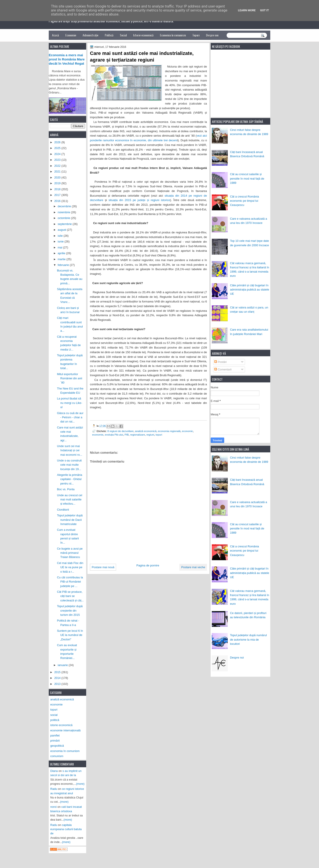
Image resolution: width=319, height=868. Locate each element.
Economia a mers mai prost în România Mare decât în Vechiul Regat (67, 59)
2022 (58, 166)
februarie (64, 265)
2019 (58, 183)
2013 (58, 684)
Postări (220, 362)
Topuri (196, 35)
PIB (127, 435)
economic (187, 431)
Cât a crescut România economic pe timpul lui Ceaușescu (244, 201)
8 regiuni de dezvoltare (121, 431)
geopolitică (57, 746)
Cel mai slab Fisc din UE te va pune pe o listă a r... (70, 567)
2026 (58, 142)
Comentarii (223, 369)
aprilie (62, 253)
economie (98, 435)
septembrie (65, 224)
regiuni (150, 435)
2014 (58, 678)
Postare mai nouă (103, 567)
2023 (58, 160)
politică (55, 720)
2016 (58, 201)
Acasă (55, 35)
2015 (58, 672)
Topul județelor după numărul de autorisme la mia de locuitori (248, 639)
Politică (109, 35)
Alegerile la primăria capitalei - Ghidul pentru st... (70, 479)
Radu (54, 789)
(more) (80, 784)
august (62, 230)
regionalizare (138, 435)
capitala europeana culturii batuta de (66, 829)
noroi (53, 807)
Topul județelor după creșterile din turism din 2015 (70, 610)
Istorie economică (143, 35)
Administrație (90, 35)
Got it (265, 10)
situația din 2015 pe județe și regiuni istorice (139, 200)
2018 (58, 189)
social (54, 715)
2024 (58, 154)
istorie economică (61, 725)
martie (62, 259)
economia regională (169, 431)
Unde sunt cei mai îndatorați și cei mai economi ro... (70, 450)
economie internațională (65, 730)
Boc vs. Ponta (66, 489)
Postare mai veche (193, 567)
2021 (58, 171)
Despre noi (212, 35)
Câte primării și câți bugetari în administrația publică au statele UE (250, 290)
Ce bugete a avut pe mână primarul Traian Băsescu (70, 553)
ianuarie (63, 665)
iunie (61, 241)
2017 (58, 195)
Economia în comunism (173, 35)
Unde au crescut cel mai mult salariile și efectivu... (70, 500)
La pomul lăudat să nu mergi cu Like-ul (70, 403)
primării (55, 741)
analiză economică (146, 431)
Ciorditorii (63, 510)
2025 (58, 148)
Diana (54, 771)
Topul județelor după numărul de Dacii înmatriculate (70, 520)
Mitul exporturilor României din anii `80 (70, 378)
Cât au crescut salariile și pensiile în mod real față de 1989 (247, 178)
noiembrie (64, 212)
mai (60, 247)
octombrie (64, 218)
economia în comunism (65, 751)
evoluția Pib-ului (114, 435)
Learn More (247, 10)
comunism (57, 756)
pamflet (55, 735)
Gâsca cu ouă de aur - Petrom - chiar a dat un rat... (70, 417)
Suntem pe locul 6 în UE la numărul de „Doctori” (70, 635)
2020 (58, 177)
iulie (60, 236)
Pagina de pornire (148, 565)
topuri (159, 435)
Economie (71, 35)
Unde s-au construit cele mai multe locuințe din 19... (69, 465)
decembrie (65, 206)
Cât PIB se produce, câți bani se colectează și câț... (70, 596)
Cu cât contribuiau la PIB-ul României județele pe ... (70, 582)
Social (123, 35)
